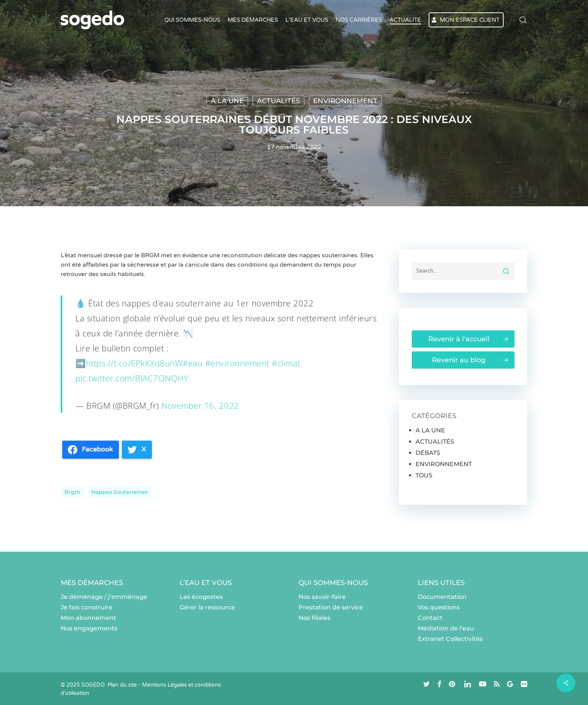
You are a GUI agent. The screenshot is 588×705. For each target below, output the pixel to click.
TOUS (424, 475)
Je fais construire (87, 607)
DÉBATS (428, 453)
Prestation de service (331, 607)
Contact (430, 618)
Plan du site (122, 685)
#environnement (237, 363)
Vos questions (439, 607)
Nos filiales (314, 618)
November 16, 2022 (200, 405)
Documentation (442, 597)
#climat (286, 363)
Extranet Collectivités (450, 639)
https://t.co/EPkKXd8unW (134, 363)
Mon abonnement (88, 618)
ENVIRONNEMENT (345, 101)
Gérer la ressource (207, 607)
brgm (72, 492)
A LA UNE (227, 101)
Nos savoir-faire (322, 597)
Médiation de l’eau (446, 628)
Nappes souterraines (120, 492)
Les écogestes (201, 597)
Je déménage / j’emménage (104, 597)
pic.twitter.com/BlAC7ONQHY (132, 378)
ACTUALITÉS (278, 101)
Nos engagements (89, 628)
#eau (193, 363)
